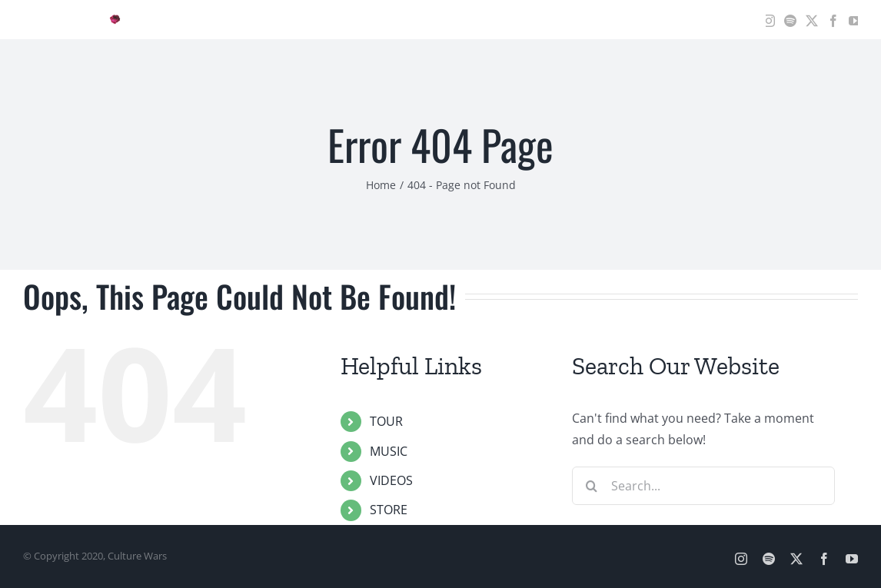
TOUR (386, 421)
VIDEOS (391, 480)
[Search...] (703, 486)
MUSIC (389, 451)
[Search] (591, 486)
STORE (389, 510)
